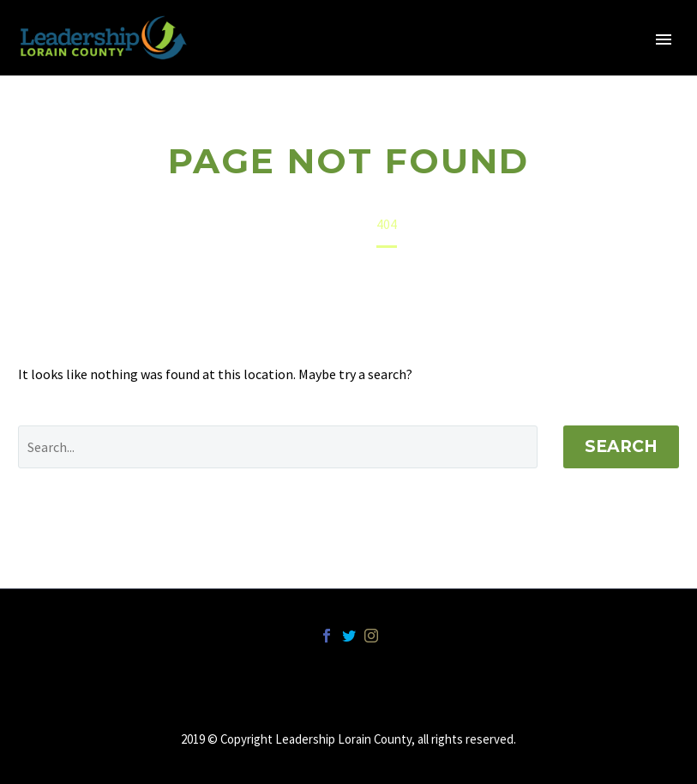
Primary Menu (664, 39)
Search (621, 446)
